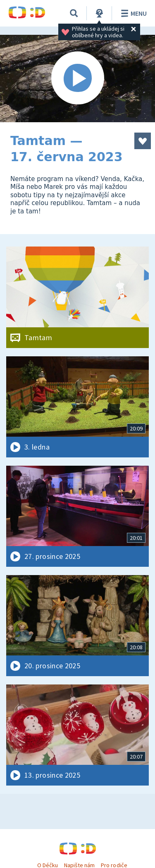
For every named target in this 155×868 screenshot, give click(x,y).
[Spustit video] (77, 79)
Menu (132, 13)
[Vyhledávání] (74, 13)
